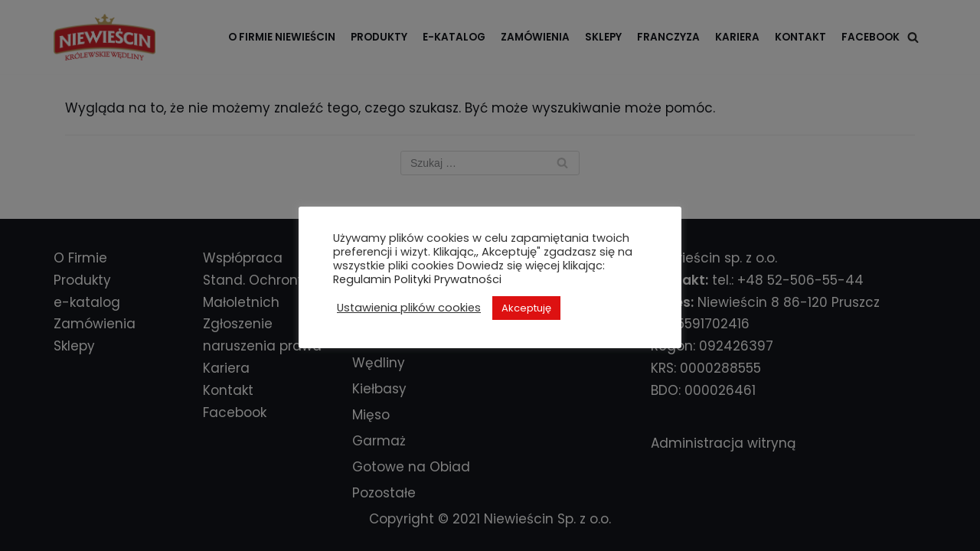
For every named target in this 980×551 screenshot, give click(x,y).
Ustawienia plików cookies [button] (409, 308)
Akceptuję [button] (526, 308)
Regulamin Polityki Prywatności (417, 279)
